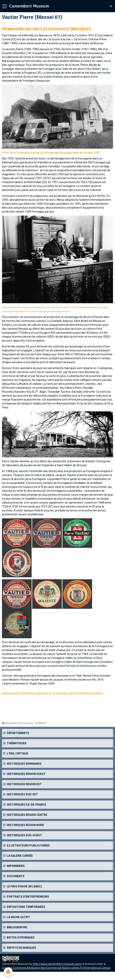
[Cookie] (8, 972)
